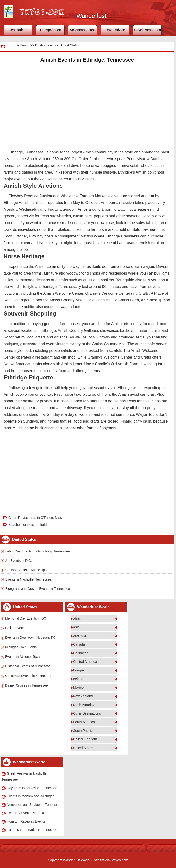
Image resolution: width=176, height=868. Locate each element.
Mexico (78, 688)
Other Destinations (87, 713)
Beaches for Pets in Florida (28, 525)
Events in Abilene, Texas (23, 657)
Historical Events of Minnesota (28, 666)
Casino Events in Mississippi (26, 570)
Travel (25, 45)
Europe (78, 670)
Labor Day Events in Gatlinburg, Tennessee (38, 551)
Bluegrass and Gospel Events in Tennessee (38, 589)
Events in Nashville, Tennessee (28, 579)
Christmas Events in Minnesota (28, 676)
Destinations (18, 30)
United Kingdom (85, 739)
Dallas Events (15, 628)
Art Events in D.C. (19, 561)
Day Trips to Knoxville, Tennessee (32, 788)
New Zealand (83, 696)
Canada (79, 644)
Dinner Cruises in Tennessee (26, 685)
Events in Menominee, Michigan (31, 796)
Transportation (50, 30)
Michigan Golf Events (21, 647)
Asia (76, 627)
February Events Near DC (26, 813)
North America (84, 705)
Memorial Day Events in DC (26, 618)
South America (84, 722)
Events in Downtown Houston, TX (30, 637)
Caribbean (81, 653)
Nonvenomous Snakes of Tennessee (34, 805)
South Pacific (83, 731)
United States (69, 45)
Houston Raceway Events (26, 821)
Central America (85, 662)
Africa (77, 619)
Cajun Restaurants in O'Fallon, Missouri (38, 518)
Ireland (78, 679)
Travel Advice (115, 30)
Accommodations (82, 30)
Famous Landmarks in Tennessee (32, 830)
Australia (79, 636)
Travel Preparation (147, 30)
